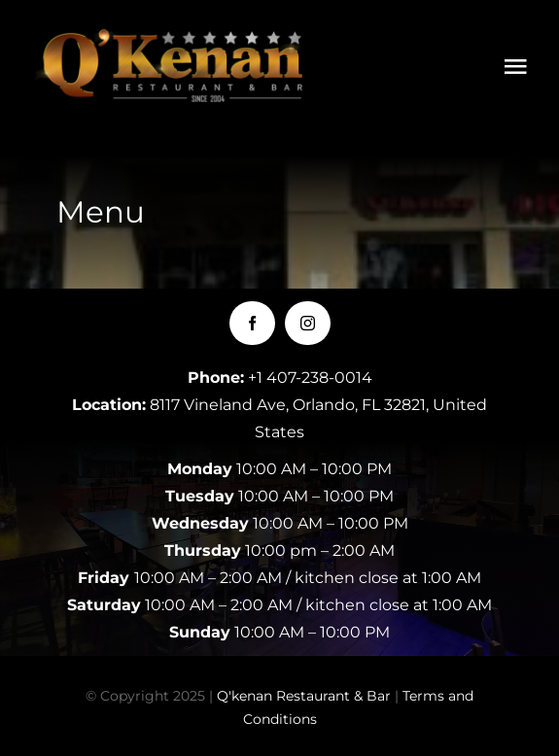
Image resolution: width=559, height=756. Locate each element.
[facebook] (252, 323)
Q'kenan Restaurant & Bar (304, 696)
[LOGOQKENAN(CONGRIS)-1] (175, 38)
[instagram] (308, 323)
